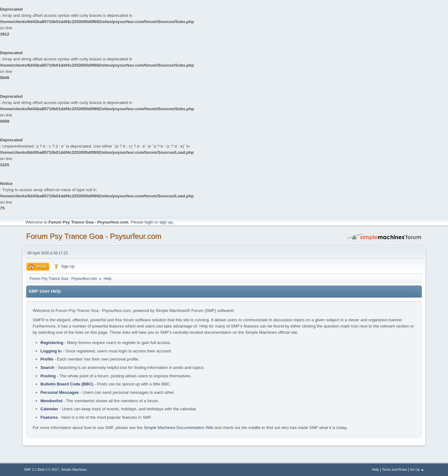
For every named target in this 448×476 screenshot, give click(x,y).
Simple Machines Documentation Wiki (179, 428)
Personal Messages (60, 392)
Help (376, 469)
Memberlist (51, 401)
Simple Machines (74, 469)
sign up (166, 222)
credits (254, 428)
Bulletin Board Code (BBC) (67, 384)
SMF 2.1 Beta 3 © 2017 (42, 469)
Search (47, 368)
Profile (47, 359)
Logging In (51, 351)
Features (49, 417)
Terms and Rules (395, 469)
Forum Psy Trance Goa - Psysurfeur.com (94, 236)
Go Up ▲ (417, 469)
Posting (48, 376)
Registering (52, 343)
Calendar (49, 409)
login (149, 222)
